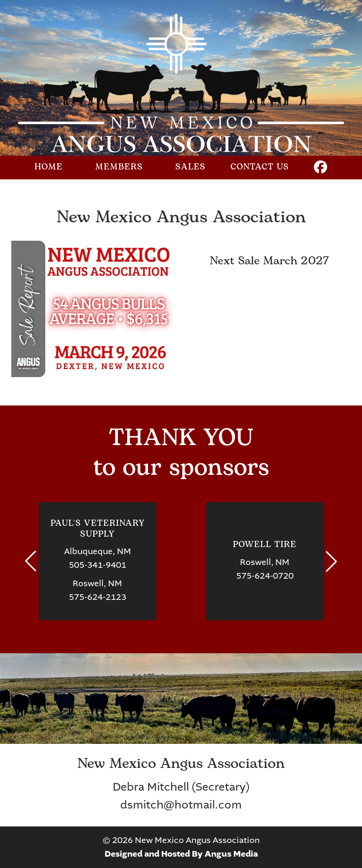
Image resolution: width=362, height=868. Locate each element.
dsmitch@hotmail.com (181, 805)
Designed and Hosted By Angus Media (181, 854)
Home (49, 167)
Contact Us (260, 167)
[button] (31, 561)
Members (119, 167)
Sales (190, 167)
